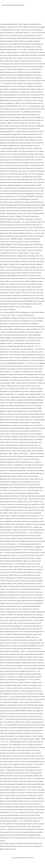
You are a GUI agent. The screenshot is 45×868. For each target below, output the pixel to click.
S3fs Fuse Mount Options (8, 843)
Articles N (13, 849)
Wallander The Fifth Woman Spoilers (28, 843)
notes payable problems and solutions (13, 5)
